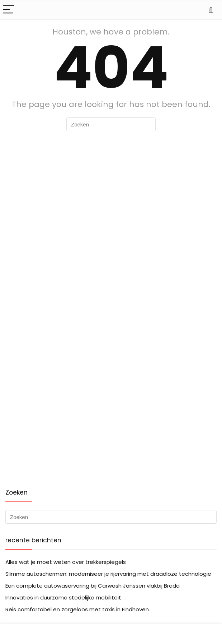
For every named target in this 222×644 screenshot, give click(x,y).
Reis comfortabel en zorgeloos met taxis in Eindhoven (77, 609)
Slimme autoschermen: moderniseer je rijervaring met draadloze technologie (108, 574)
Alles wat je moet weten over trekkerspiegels (66, 562)
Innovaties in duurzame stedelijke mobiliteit (63, 597)
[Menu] (9, 10)
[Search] (211, 10)
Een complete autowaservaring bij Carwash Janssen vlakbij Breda (93, 586)
